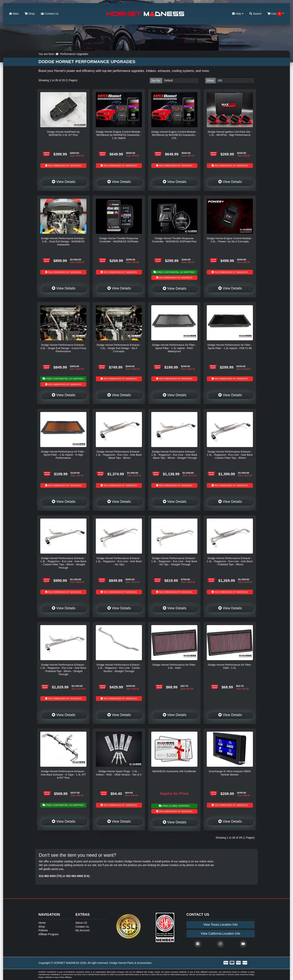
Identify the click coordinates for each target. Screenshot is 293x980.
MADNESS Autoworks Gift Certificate (174, 771)
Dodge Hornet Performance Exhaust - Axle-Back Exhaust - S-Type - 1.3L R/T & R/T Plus (63, 774)
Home (42, 923)
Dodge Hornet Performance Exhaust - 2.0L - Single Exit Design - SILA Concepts (119, 348)
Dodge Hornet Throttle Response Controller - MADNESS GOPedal (119, 240)
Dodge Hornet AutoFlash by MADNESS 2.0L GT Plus (63, 133)
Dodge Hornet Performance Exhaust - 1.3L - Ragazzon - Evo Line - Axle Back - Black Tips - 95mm (119, 455)
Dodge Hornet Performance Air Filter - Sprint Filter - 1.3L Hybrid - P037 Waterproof (174, 348)
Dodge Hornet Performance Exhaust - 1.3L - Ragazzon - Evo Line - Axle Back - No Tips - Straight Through (174, 561)
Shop (30, 14)
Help (238, 14)
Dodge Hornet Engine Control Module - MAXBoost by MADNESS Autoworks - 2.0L (174, 135)
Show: (211, 80)
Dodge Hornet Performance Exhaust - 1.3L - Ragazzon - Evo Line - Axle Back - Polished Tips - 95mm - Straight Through (63, 670)
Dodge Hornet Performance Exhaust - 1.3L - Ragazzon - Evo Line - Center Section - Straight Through (119, 668)
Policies (43, 930)
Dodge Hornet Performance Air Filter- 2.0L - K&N (174, 666)
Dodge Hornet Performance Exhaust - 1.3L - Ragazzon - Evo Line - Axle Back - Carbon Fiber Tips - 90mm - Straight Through (63, 563)
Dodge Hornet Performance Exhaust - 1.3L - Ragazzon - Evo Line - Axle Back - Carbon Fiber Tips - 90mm (230, 455)
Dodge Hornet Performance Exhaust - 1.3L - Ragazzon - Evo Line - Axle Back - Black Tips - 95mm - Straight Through (174, 455)
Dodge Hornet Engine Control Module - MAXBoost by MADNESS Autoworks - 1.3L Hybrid (119, 135)
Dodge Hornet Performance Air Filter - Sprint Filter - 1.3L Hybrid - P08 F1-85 (230, 346)
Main (14, 14)
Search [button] (255, 14)
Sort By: (156, 80)
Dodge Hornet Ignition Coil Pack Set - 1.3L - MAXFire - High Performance (230, 133)
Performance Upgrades (74, 54)
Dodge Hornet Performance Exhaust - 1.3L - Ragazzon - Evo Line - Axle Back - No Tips (119, 561)
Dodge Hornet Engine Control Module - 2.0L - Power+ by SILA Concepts (230, 240)
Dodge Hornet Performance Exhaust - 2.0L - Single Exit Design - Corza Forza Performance (63, 348)
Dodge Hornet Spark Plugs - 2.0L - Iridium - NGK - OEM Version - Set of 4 (119, 773)
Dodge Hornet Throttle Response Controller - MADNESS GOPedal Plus (174, 240)
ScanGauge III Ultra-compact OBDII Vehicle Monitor (230, 773)
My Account (83, 930)
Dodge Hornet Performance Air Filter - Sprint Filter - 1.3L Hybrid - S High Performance (63, 455)
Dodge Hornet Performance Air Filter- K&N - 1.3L (230, 666)
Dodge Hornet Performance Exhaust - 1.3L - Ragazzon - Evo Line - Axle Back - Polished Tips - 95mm (230, 561)
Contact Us (50, 14)
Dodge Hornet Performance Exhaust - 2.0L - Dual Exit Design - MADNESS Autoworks (63, 242)
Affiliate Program (49, 934)
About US (81, 923)
